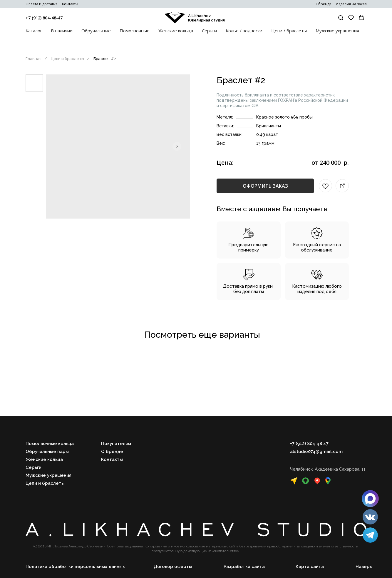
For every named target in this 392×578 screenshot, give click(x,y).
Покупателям (116, 444)
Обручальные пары (47, 452)
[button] (341, 18)
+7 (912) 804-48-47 (44, 18)
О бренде (323, 4)
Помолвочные (135, 31)
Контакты (70, 4)
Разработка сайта (244, 567)
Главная (33, 59)
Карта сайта (310, 567)
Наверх (364, 567)
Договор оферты (173, 567)
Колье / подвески (244, 31)
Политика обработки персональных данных (75, 567)
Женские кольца (176, 31)
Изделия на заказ (351, 4)
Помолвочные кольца (50, 444)
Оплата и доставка (42, 4)
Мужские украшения (337, 31)
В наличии (62, 31)
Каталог (34, 31)
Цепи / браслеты (289, 31)
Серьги (209, 31)
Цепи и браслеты (67, 59)
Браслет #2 (105, 59)
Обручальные (96, 31)
